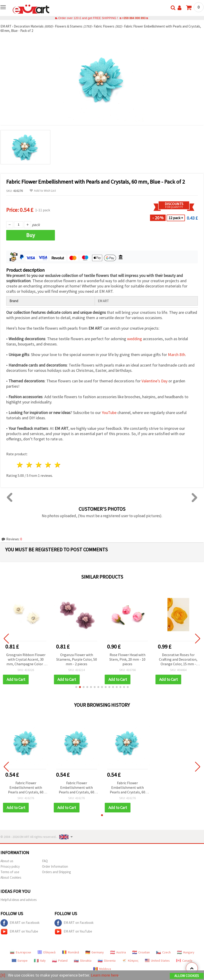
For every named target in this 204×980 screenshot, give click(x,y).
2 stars (30, 465)
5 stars (58, 465)
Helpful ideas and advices (19, 900)
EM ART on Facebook (20, 923)
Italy (40, 961)
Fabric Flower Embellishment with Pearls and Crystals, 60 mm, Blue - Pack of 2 (26, 788)
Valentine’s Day (154, 381)
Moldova (102, 969)
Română (71, 952)
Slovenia (107, 961)
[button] (76, 687)
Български (20, 952)
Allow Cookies (187, 976)
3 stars (39, 465)
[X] (3, 975)
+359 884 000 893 (134, 18)
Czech (163, 952)
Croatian (141, 952)
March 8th (177, 355)
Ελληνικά (47, 952)
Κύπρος (130, 961)
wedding (135, 339)
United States (157, 961)
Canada (184, 961)
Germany (95, 952)
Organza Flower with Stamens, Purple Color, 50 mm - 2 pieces (82, 659)
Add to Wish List (43, 191)
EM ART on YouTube (19, 932)
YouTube (109, 413)
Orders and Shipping (57, 872)
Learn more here (105, 975)
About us (7, 861)
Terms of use (10, 872)
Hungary (186, 952)
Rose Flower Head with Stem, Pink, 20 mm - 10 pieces (133, 659)
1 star (20, 465)
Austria (118, 952)
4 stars (48, 465)
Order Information (55, 866)
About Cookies (11, 877)
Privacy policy (10, 866)
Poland (60, 961)
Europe (20, 961)
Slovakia (83, 961)
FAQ (45, 861)
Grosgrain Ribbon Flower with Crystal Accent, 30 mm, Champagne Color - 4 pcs (31, 660)
